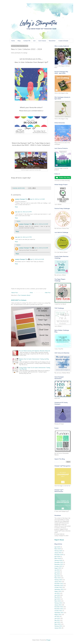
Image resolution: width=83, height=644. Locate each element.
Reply (16, 207)
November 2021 (59, 609)
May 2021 (57, 620)
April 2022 (57, 599)
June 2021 (57, 618)
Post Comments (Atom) (24, 295)
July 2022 (57, 593)
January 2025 (58, 553)
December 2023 (59, 562)
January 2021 (58, 628)
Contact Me (27, 41)
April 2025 (57, 547)
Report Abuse (59, 540)
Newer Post (15, 293)
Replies (19, 221)
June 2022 (57, 595)
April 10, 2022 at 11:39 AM (37, 199)
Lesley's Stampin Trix (21, 199)
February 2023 (58, 580)
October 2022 (58, 587)
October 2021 (58, 611)
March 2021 (58, 624)
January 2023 (58, 582)
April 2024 (57, 557)
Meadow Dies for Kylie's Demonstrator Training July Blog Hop (34, 360)
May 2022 (57, 597)
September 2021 (59, 613)
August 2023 (58, 568)
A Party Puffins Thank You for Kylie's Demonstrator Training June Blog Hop (35, 368)
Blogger (49, 640)
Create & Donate (63, 41)
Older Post (48, 293)
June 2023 (57, 572)
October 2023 (58, 566)
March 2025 (58, 549)
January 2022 (58, 605)
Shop (19, 41)
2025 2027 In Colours (19, 300)
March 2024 (58, 558)
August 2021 (58, 615)
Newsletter (52, 41)
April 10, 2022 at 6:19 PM (25, 212)
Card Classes (42, 41)
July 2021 (57, 616)
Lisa (16, 212)
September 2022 (59, 589)
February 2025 (58, 551)
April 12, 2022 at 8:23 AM (37, 259)
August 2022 (58, 591)
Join (34, 41)
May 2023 (57, 574)
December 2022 (59, 584)
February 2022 (58, 603)
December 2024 (59, 555)
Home (13, 41)
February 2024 (58, 560)
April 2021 (57, 622)
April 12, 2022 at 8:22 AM (41, 224)
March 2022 (58, 601)
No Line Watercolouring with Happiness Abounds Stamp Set (35, 351)
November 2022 (59, 586)
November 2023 (59, 564)
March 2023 (58, 578)
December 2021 (59, 607)
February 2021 (58, 626)
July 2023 (57, 570)
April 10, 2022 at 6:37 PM (25, 237)
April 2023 (57, 576)
